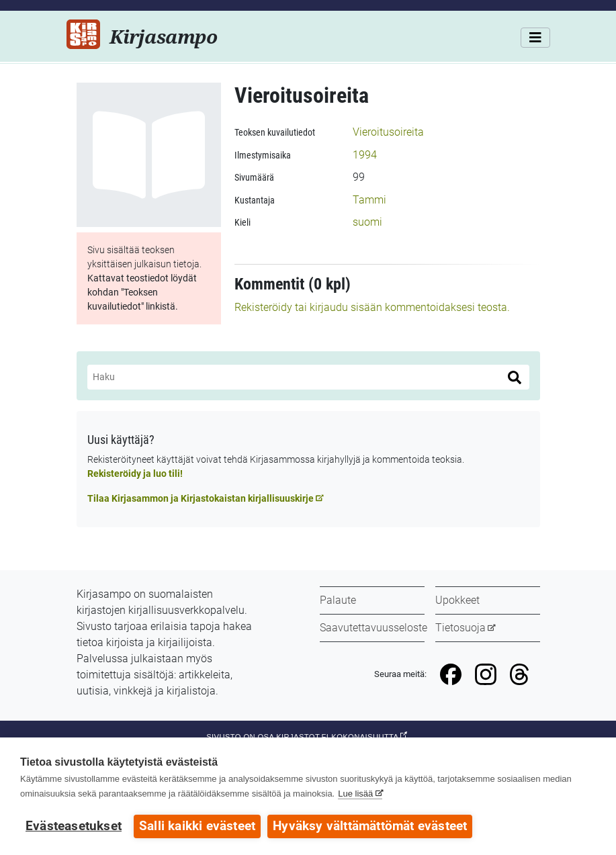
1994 (365, 155)
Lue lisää (355, 794)
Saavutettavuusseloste (373, 628)
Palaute (338, 600)
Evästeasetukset (74, 826)
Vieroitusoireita (388, 132)
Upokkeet (457, 600)
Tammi (369, 200)
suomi (367, 222)
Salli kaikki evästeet (197, 826)
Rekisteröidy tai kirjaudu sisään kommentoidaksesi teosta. (372, 307)
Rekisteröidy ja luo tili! (135, 474)
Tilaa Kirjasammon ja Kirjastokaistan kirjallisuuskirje (201, 498)
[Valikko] (535, 38)
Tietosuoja (460, 628)
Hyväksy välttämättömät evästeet (370, 826)
